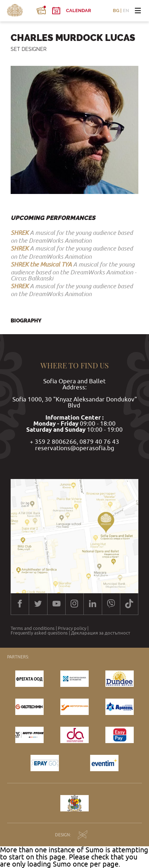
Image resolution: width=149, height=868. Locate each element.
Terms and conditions (33, 628)
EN (126, 10)
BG (116, 10)
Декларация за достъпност (101, 633)
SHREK (20, 233)
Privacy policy (72, 628)
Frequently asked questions (39, 633)
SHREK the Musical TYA (41, 264)
